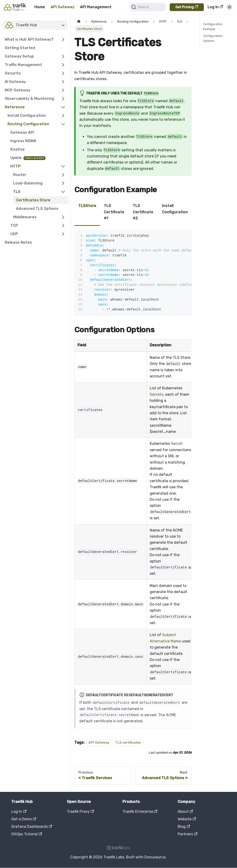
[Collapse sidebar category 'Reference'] (63, 107)
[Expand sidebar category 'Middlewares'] (63, 217)
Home (40, 7)
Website (187, 819)
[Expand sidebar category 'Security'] (63, 73)
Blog (184, 827)
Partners (187, 834)
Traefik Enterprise (140, 811)
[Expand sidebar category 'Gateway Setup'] (63, 56)
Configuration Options (213, 38)
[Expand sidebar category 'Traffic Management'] (63, 65)
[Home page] (79, 22)
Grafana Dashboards (32, 827)
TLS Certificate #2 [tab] (143, 212)
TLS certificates (128, 743)
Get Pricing (187, 7)
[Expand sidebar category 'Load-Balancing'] (63, 183)
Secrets (157, 394)
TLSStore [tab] (87, 206)
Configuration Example (213, 27)
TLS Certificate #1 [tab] (114, 212)
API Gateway (62, 7)
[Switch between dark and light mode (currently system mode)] (229, 7)
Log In (215, 7)
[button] (35, 39)
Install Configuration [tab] (175, 209)
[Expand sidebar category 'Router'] (63, 175)
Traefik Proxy (80, 811)
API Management (96, 7)
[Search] (148, 7)
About (185, 811)
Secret (177, 444)
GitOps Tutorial (27, 834)
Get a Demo (24, 819)
